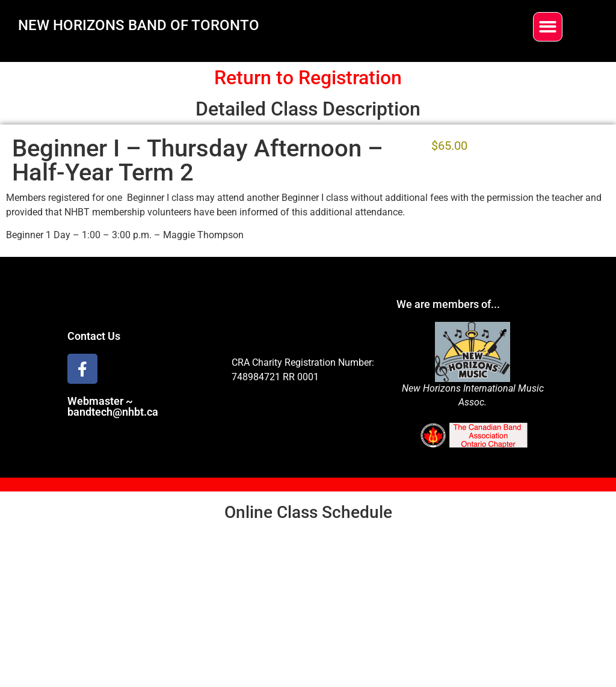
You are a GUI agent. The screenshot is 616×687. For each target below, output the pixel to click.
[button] (548, 27)
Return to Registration (308, 78)
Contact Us (94, 336)
